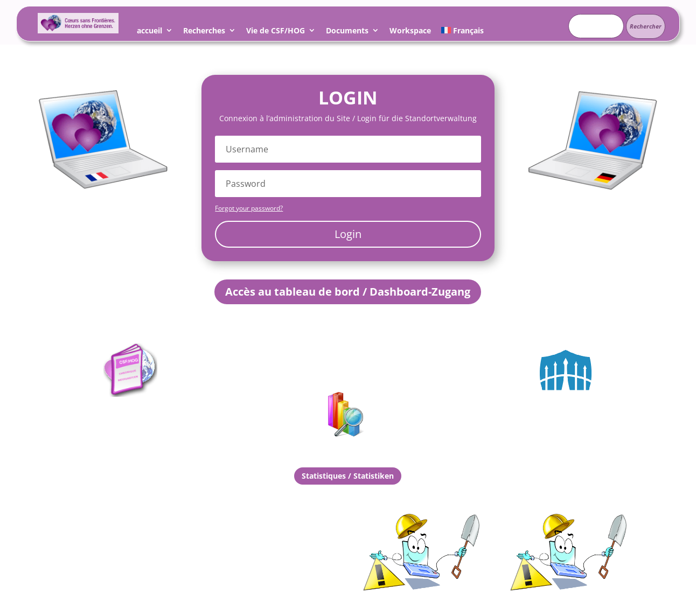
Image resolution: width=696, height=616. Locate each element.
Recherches (204, 32)
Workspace (410, 32)
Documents (347, 32)
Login (348, 234)
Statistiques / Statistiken (348, 476)
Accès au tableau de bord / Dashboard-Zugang (348, 292)
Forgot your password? (249, 208)
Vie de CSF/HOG (276, 32)
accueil (149, 32)
